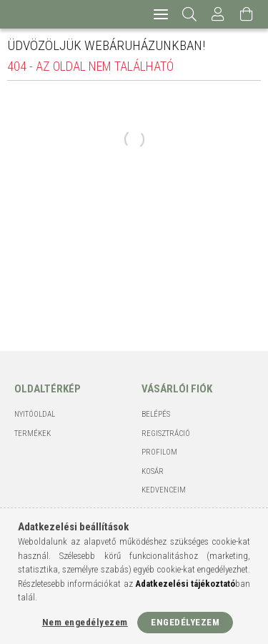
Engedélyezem (185, 622)
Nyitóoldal (35, 414)
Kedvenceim (164, 490)
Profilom (159, 452)
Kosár (153, 471)
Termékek (33, 434)
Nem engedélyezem (85, 622)
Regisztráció (166, 434)
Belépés (156, 414)
